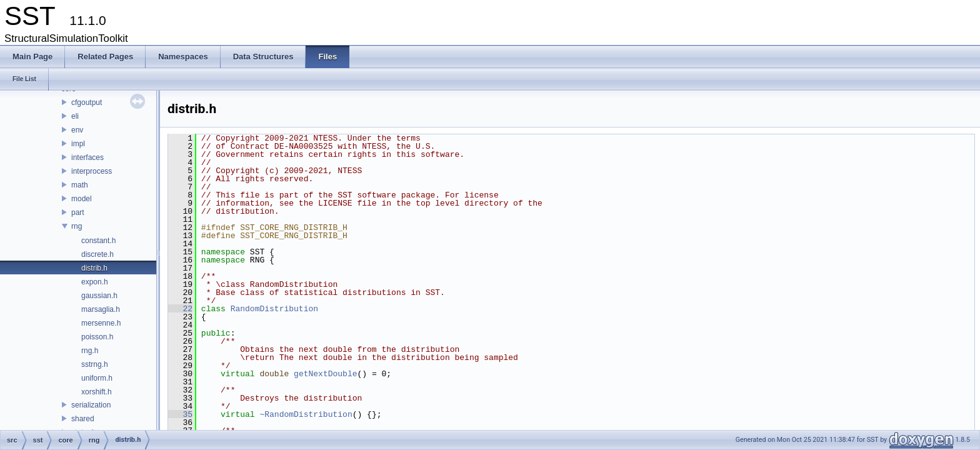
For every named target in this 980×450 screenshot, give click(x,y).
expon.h (95, 282)
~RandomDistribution (306, 414)
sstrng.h (95, 364)
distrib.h (94, 268)
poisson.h (97, 337)
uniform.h (97, 378)
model (82, 199)
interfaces (87, 157)
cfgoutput (87, 102)
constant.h (98, 241)
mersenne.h (101, 323)
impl (78, 144)
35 (180, 414)
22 (180, 309)
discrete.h (97, 254)
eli (75, 116)
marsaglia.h (101, 309)
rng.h (90, 351)
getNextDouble (325, 374)
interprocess (92, 171)
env (77, 130)
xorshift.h (97, 392)
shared (83, 419)
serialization (91, 405)
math (80, 185)
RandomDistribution (274, 309)
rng (77, 226)
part (78, 212)
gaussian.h (99, 296)
